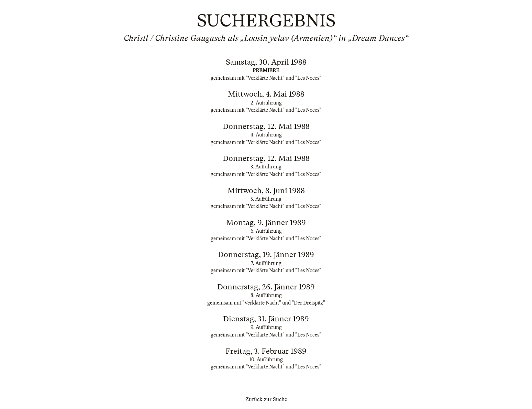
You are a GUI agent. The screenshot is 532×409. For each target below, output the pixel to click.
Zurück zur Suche (266, 399)
